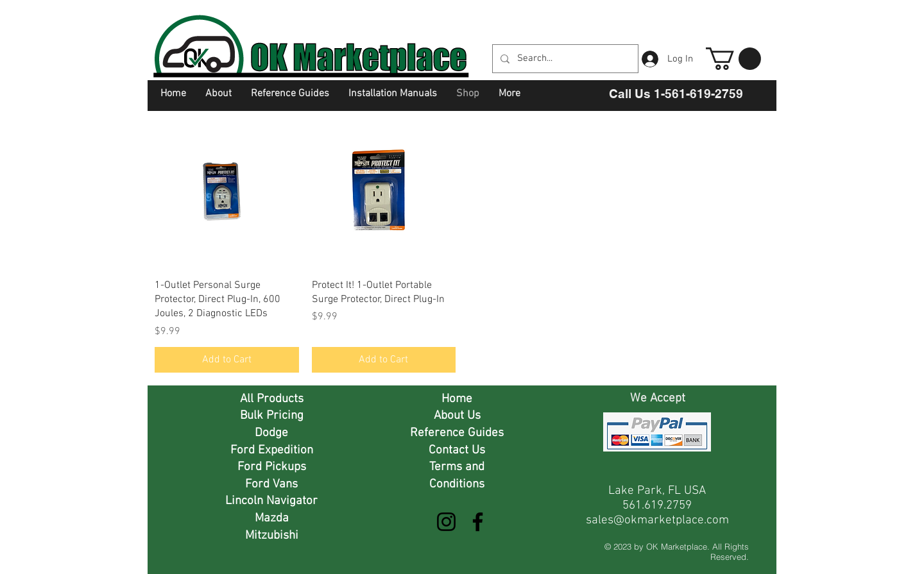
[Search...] (564, 59)
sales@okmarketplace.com (657, 520)
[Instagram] (446, 522)
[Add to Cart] (227, 360)
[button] (733, 59)
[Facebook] (478, 522)
